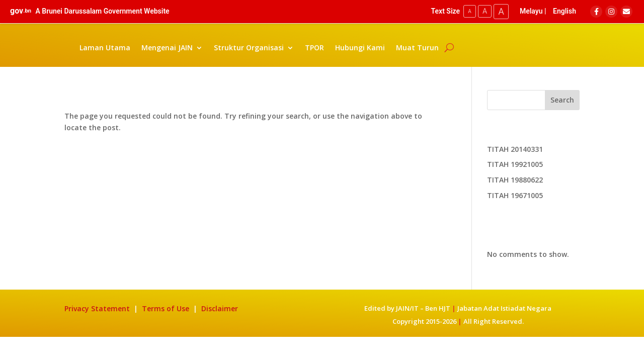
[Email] (626, 12)
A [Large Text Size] (501, 11)
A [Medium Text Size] (485, 11)
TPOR (314, 48)
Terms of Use (167, 308)
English (565, 11)
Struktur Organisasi (249, 48)
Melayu (531, 11)
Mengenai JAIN (167, 48)
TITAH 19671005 (515, 195)
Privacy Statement (97, 308)
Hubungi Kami (360, 48)
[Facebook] (596, 12)
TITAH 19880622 (515, 180)
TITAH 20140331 (515, 149)
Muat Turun (417, 48)
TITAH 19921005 (515, 164)
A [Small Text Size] (470, 11)
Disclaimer (220, 308)
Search (562, 100)
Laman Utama (105, 48)
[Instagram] (611, 12)
